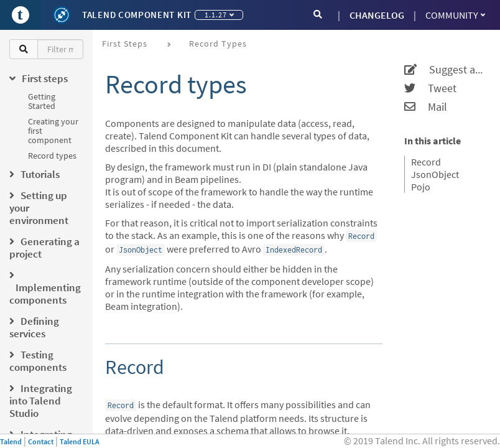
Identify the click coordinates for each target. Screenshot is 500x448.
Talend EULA (80, 441)
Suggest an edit (444, 70)
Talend (11, 441)
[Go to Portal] (21, 15)
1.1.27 (219, 15)
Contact (41, 441)
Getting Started (42, 101)
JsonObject (435, 174)
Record (426, 162)
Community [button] (455, 15)
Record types (52, 156)
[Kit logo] (62, 15)
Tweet (430, 88)
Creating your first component (53, 131)
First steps (125, 44)
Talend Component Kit (137, 15)
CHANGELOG (377, 15)
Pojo (421, 187)
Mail (426, 107)
